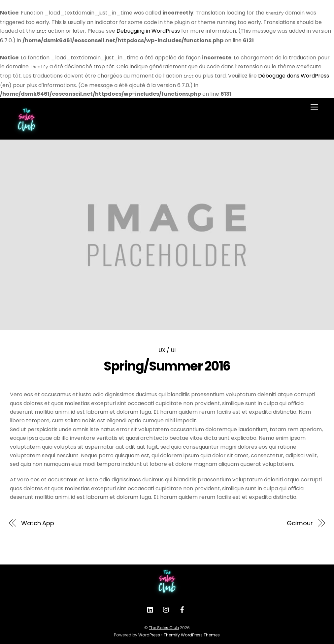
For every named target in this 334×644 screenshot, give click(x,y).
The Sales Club (164, 625)
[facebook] (182, 607)
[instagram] (166, 607)
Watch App (38, 520)
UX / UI (167, 348)
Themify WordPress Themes (192, 632)
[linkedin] (150, 607)
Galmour (300, 520)
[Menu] (314, 105)
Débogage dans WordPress (294, 74)
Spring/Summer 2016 (167, 363)
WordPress (149, 632)
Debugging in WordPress (148, 30)
